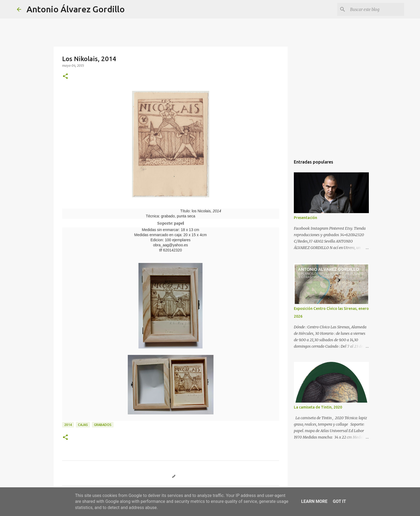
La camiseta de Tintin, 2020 (318, 407)
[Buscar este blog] (376, 9)
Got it (339, 501)
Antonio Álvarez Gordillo (76, 9)
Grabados (103, 425)
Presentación (305, 218)
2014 (68, 425)
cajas (83, 425)
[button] (65, 77)
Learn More (314, 501)
